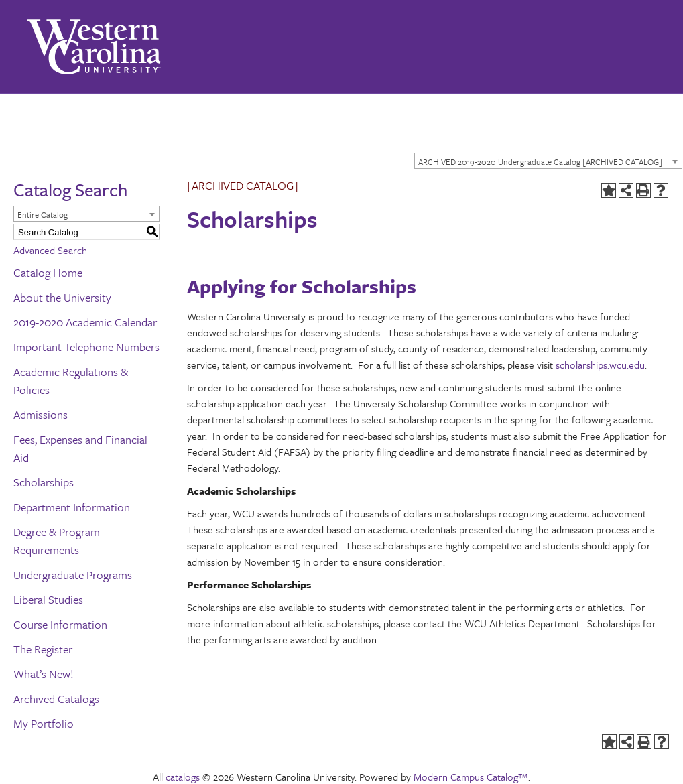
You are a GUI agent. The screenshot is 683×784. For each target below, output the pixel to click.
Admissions (41, 414)
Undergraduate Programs (73, 575)
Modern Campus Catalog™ (471, 777)
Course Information (60, 624)
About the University (62, 297)
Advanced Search (50, 250)
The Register (43, 649)
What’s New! (44, 674)
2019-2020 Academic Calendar (85, 322)
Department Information (72, 507)
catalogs (183, 777)
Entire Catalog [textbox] (43, 214)
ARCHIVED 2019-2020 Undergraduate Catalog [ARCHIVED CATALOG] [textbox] (540, 161)
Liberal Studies (48, 599)
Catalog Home (48, 272)
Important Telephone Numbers (86, 347)
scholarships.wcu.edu (600, 365)
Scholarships (44, 482)
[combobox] (548, 161)
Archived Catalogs (56, 699)
